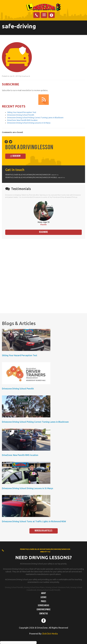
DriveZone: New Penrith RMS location (22, 120)
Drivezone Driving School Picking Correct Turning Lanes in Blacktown (35, 118)
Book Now (17, 156)
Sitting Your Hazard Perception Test (22, 112)
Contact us (44, 614)
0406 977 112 (55, 175)
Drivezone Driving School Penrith (21, 115)
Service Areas (43, 606)
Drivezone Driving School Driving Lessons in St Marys (29, 123)
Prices (44, 602)
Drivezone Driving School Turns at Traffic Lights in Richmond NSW (34, 521)
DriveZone (25, 76)
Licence (43, 597)
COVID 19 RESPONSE (44, 610)
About (43, 593)
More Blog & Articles (43, 531)
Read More (43, 232)
